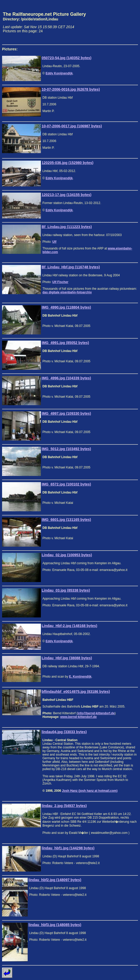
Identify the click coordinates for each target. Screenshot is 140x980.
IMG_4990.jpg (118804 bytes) (66, 307)
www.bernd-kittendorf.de (79, 717)
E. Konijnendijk (80, 677)
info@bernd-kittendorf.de (96, 713)
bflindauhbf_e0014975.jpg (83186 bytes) (76, 692)
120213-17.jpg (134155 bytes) (67, 195)
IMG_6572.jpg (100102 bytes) (66, 484)
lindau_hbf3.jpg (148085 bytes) (55, 925)
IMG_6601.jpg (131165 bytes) (66, 520)
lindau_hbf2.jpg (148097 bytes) (55, 880)
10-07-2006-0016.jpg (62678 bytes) (71, 89)
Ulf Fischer (60, 282)
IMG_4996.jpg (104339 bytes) (66, 378)
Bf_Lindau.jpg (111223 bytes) (67, 227)
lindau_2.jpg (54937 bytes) (64, 806)
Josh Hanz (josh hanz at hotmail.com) (90, 791)
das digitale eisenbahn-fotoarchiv (67, 292)
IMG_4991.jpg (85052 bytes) (65, 343)
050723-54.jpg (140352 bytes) (67, 58)
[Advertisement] (114, 22)
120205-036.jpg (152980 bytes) (68, 163)
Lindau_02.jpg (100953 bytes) (67, 555)
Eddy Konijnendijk (59, 73)
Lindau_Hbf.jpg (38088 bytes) (67, 658)
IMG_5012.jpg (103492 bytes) (66, 449)
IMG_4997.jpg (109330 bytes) (66, 413)
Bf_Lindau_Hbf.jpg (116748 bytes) (71, 267)
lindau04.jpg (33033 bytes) (64, 732)
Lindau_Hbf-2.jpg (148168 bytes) (69, 626)
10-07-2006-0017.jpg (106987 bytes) (72, 126)
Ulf (54, 242)
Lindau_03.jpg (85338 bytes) (66, 590)
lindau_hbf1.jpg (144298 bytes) (68, 848)
